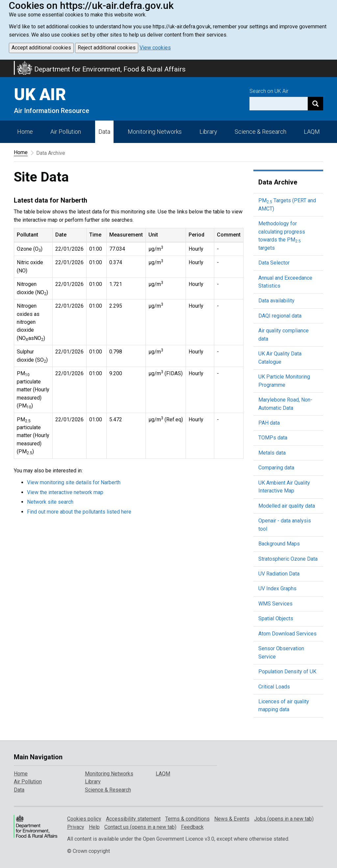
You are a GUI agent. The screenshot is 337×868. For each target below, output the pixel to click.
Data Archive (278, 182)
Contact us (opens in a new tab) (140, 827)
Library (208, 132)
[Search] (315, 104)
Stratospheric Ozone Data (288, 559)
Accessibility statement (133, 819)
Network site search (50, 502)
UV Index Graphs (277, 588)
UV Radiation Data (279, 574)
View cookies (155, 48)
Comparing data (276, 468)
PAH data (269, 423)
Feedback (192, 827)
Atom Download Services (287, 634)
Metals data (272, 453)
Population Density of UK (287, 672)
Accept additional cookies (41, 48)
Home (25, 132)
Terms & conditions (187, 819)
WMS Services (275, 604)
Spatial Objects (276, 618)
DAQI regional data (280, 316)
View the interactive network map (65, 492)
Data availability (276, 301)
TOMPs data (273, 438)
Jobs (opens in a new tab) (284, 819)
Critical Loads (274, 687)
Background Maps (279, 544)
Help (94, 827)
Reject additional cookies (107, 48)
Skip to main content (4, 64)
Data (104, 132)
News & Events (232, 819)
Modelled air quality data (287, 506)
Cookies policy (84, 819)
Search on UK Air (269, 91)
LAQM (312, 132)
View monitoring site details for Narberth (74, 482)
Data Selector (274, 263)
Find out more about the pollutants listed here (79, 512)
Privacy (76, 827)
